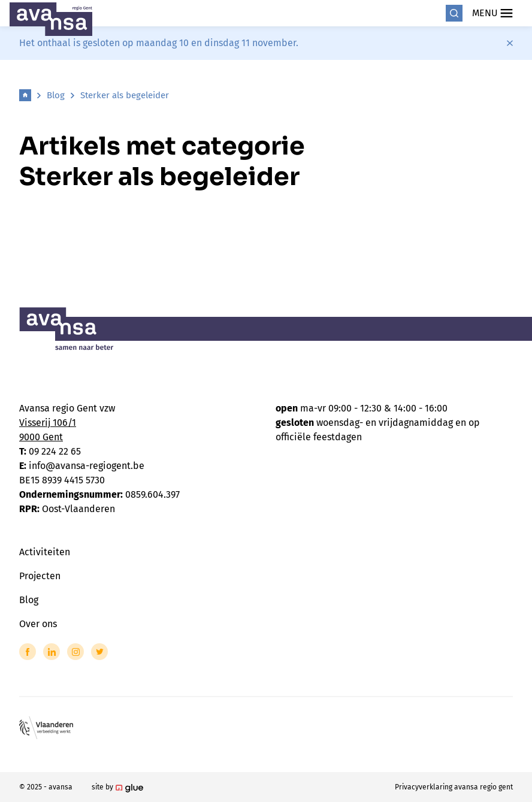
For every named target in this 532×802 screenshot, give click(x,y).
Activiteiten (45, 552)
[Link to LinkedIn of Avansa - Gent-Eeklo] (52, 652)
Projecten (40, 576)
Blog (56, 95)
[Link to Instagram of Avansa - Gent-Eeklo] (75, 652)
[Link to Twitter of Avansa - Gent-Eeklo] (99, 652)
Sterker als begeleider (125, 95)
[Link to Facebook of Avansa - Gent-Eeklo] (28, 652)
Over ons (38, 624)
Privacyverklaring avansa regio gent (454, 787)
